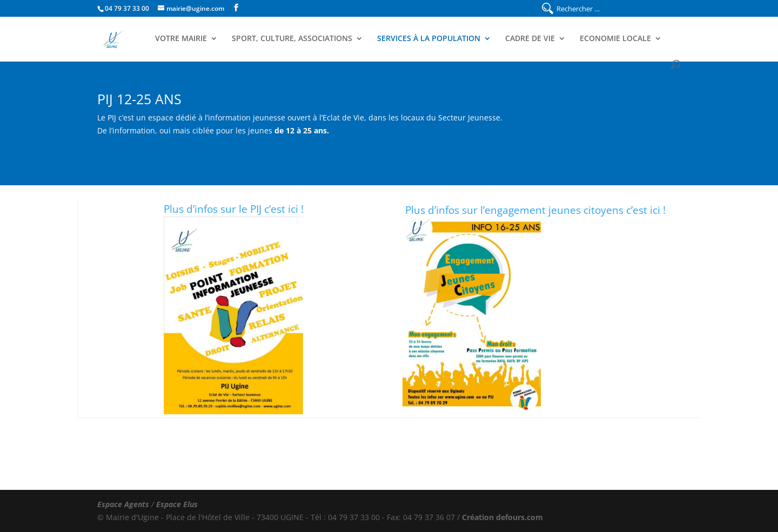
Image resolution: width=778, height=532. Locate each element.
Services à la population (429, 39)
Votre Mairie (181, 39)
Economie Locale (615, 39)
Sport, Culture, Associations (292, 39)
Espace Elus (177, 504)
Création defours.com (502, 517)
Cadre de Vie (530, 39)
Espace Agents (123, 504)
